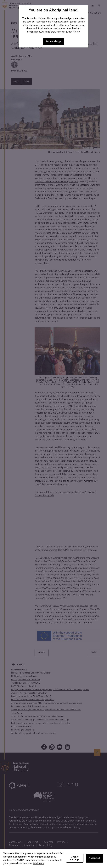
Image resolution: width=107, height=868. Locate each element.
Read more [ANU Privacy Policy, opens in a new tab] (38, 863)
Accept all (94, 858)
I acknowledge (54, 41)
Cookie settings (75, 858)
